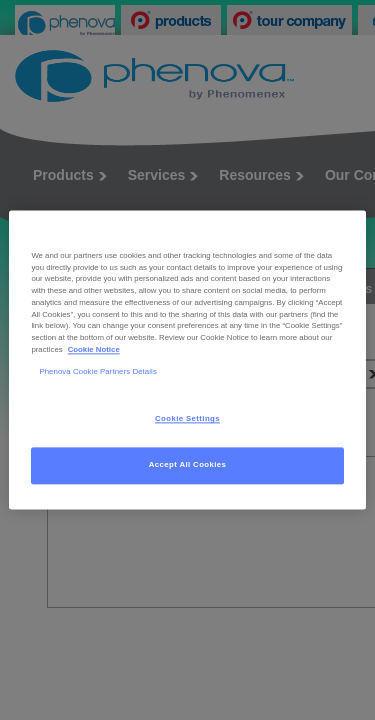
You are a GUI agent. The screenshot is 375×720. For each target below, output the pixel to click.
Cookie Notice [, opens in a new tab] (94, 349)
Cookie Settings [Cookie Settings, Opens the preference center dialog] (187, 419)
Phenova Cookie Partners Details (98, 371)
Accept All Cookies (188, 465)
